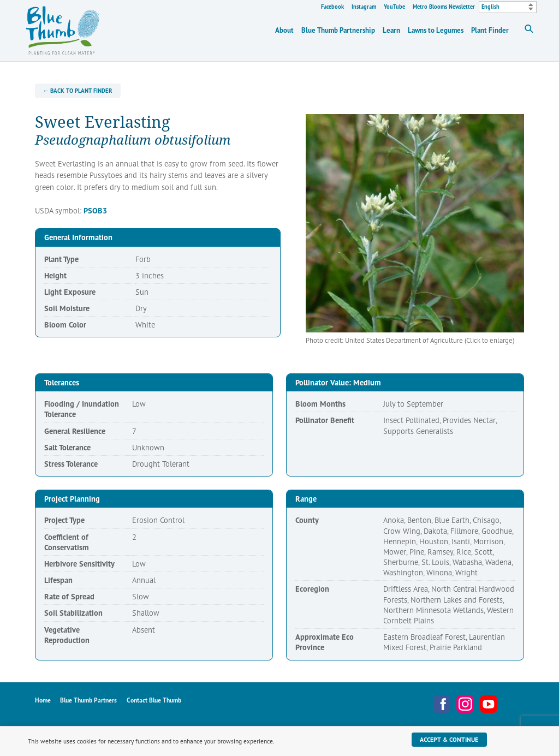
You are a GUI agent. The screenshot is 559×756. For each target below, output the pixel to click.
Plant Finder (490, 30)
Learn (391, 30)
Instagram (364, 7)
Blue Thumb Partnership (338, 30)
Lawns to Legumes (436, 30)
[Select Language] (508, 7)
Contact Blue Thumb (154, 700)
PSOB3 (95, 210)
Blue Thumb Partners (88, 700)
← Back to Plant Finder (78, 91)
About (284, 30)
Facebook (332, 7)
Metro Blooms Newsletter (444, 7)
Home (43, 700)
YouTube (394, 7)
